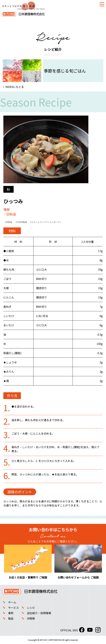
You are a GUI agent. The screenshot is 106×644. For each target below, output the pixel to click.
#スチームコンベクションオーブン (46, 222)
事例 (11, 613)
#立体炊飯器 (21, 222)
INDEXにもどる (15, 87)
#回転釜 (9, 222)
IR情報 (31, 618)
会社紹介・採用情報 (39, 613)
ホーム (12, 602)
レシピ (31, 608)
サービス (13, 608)
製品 (11, 618)
